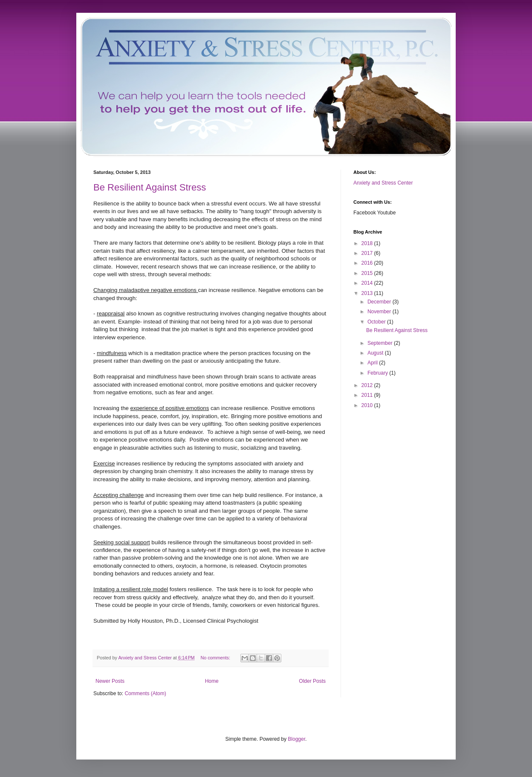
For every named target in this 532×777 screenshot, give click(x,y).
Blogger (296, 739)
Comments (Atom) (145, 693)
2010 (368, 405)
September (381, 343)
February (378, 373)
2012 (368, 385)
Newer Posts (110, 681)
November (380, 312)
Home (212, 681)
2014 (368, 283)
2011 (368, 395)
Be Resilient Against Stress (150, 187)
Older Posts (312, 681)
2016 (368, 263)
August (376, 353)
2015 (368, 273)
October (377, 322)
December (380, 302)
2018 (368, 243)
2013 (368, 293)
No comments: (216, 658)
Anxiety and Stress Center (383, 183)
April (373, 363)
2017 (368, 253)
